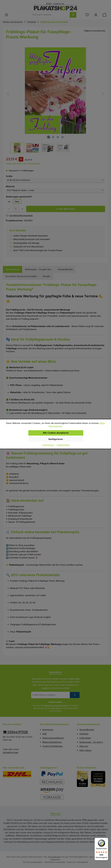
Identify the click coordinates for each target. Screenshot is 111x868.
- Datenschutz (63, 445)
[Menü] (106, 840)
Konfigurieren (56, 439)
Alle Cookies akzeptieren (56, 433)
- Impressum (48, 445)
